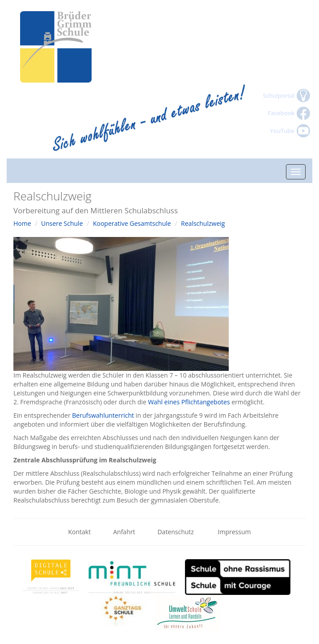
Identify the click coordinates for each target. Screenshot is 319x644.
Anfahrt (124, 532)
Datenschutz (176, 532)
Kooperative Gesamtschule (132, 223)
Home (22, 223)
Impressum (235, 532)
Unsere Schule (62, 223)
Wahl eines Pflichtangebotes (190, 402)
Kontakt (80, 532)
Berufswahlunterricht (103, 415)
